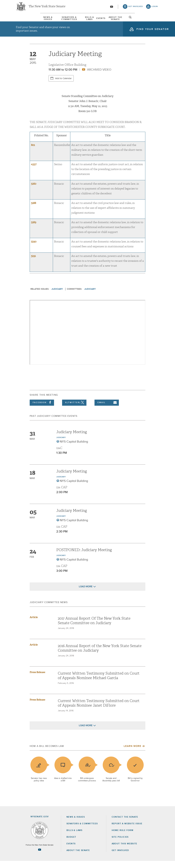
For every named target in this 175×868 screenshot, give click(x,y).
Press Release (37, 679)
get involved (136, 8)
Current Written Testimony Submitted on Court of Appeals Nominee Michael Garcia (99, 683)
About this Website (124, 851)
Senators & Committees (57, 20)
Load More (86, 593)
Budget (71, 844)
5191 (33, 263)
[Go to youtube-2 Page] (40, 857)
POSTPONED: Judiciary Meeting (84, 557)
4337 (34, 171)
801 (33, 152)
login (155, 8)
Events (109, 20)
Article (34, 624)
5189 (34, 229)
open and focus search (155, 20)
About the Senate (78, 857)
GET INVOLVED (120, 857)
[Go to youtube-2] (112, 8)
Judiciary (57, 296)
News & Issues (25, 20)
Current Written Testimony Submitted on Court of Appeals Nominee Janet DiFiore (99, 710)
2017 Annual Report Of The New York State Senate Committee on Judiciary (94, 628)
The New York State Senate (47, 8)
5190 (34, 249)
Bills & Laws (89, 20)
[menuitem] (25, 20)
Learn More (132, 753)
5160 (34, 191)
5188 (34, 210)
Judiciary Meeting (72, 439)
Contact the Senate (125, 824)
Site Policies (120, 844)
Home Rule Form (123, 837)
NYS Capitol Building (74, 449)
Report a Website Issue (127, 831)
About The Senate (133, 20)
